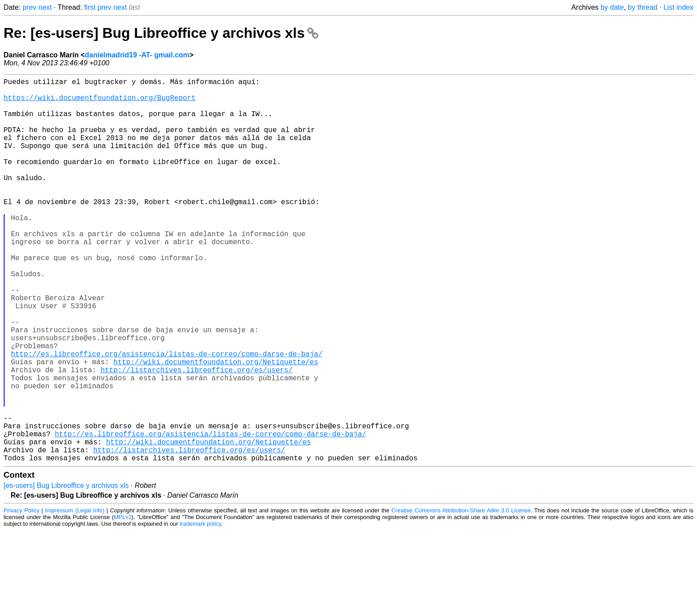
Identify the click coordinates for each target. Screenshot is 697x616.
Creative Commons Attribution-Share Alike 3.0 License (461, 596)
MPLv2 (123, 602)
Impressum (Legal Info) (75, 596)
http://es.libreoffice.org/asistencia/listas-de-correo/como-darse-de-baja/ (167, 416)
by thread (643, 7)
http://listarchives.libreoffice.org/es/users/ (196, 435)
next (45, 7)
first (90, 7)
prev (30, 7)
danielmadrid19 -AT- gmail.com (137, 55)
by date (612, 7)
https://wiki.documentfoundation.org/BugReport (100, 103)
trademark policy (200, 609)
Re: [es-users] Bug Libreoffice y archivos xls (161, 33)
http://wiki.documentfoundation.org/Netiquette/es (216, 426)
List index (678, 7)
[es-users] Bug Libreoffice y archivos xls (66, 571)
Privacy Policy (22, 596)
